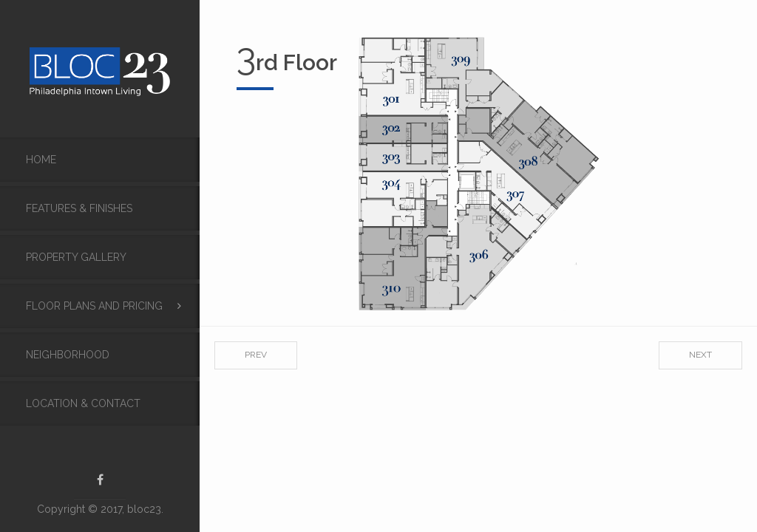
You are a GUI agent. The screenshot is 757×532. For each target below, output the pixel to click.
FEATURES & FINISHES (79, 208)
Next (700, 355)
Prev (256, 355)
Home (41, 160)
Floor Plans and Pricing (94, 306)
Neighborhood (68, 355)
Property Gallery (76, 257)
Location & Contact (83, 403)
